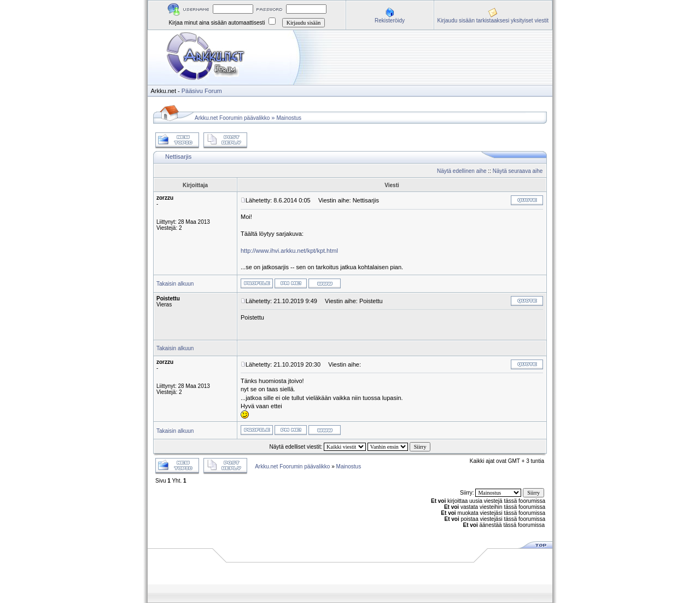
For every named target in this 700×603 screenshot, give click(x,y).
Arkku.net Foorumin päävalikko (232, 118)
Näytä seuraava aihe (518, 171)
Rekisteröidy (390, 21)
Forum (213, 91)
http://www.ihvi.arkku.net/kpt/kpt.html (289, 251)
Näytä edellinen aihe (462, 171)
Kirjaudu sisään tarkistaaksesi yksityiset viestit (493, 21)
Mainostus (289, 118)
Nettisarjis (178, 156)
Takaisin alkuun (175, 284)
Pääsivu (192, 91)
